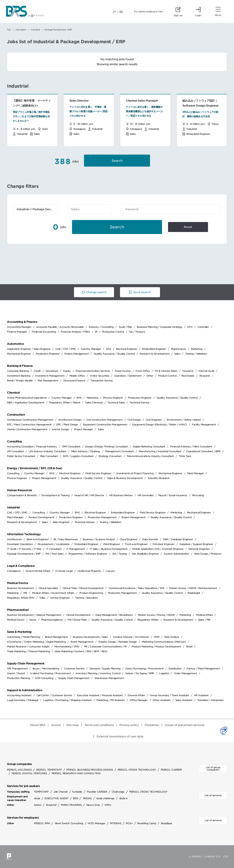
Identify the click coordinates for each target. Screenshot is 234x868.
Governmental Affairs (38, 571)
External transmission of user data (120, 736)
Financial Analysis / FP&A (75, 332)
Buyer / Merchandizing (46, 668)
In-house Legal (64, 571)
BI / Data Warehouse (66, 539)
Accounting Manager (19, 327)
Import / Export (16, 673)
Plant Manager (195, 473)
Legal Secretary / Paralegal (23, 700)
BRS (75, 798)
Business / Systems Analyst (99, 539)
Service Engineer (60, 598)
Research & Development (154, 354)
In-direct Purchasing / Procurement (50, 673)
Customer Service (74, 668)
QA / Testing (120, 554)
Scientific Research (159, 478)
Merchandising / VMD (67, 646)
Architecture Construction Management (30, 420)
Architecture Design (70, 420)
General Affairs (136, 695)
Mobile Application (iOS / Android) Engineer (158, 549)
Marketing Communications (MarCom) (164, 642)
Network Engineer (199, 549)
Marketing (197, 349)
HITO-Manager (97, 823)
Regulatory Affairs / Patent (65, 402)
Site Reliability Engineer (145, 554)
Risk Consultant (49, 456)
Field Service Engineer (98, 473)
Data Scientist (150, 539)
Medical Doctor (16, 620)
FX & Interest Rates (166, 371)
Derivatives (52, 371)
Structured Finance (74, 380)
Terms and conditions (99, 725)
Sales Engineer (61, 522)
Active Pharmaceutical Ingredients (27, 398)
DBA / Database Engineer (178, 539)
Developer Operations (20, 544)
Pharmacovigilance (52, 620)
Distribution (175, 668)
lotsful (38, 805)
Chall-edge (118, 792)
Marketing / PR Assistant (110, 700)
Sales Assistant (184, 700)
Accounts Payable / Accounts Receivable (60, 327)
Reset (188, 227)
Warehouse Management (109, 678)
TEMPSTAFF (41, 792)
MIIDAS (87, 798)
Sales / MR (204, 620)
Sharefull (51, 805)
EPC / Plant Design (67, 424)
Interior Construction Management (27, 429)
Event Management (82, 642)
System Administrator (176, 554)
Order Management (185, 673)
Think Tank (185, 456)
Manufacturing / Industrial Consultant (160, 451)
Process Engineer (113, 398)
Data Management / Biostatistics (114, 615)
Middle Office (77, 376)
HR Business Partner (121, 495)
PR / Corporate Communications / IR (105, 646)
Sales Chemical (94, 402)
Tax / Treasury (137, 332)
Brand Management (56, 637)
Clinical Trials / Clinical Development (83, 588)
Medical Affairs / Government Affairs (53, 593)
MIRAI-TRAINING (71, 805)
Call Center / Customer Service (54, 695)
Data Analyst (172, 637)
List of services (213, 795)
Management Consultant (119, 451)
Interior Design (61, 429)
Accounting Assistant (19, 695)
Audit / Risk (125, 327)
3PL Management (17, 668)
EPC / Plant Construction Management (29, 424)
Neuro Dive (93, 805)
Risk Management (48, 380)
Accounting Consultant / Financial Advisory (32, 446)
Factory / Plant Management (203, 668)
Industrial (35, 30)
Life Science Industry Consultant (47, 451)
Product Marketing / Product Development (156, 646)
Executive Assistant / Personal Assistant (100, 695)
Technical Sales (116, 402)
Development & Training (55, 495)
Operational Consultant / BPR (203, 451)
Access (56, 725)
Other (150, 376)
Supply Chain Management (74, 678)
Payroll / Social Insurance (173, 495)
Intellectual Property (89, 571)
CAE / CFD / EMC (66, 349)
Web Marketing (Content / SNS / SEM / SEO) (81, 651)
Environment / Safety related (184, 420)
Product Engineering (91, 593)
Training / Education (86, 598)
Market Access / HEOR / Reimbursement (193, 588)
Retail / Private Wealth (20, 380)
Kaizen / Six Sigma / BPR (140, 673)
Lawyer (110, 571)
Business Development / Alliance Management (34, 615)
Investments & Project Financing (135, 473)
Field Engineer (112, 544)
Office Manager (139, 700)
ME (25, 593)
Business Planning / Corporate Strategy (159, 327)
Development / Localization (54, 544)
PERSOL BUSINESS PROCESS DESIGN (90, 770)
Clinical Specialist (48, 588)
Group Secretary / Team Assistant (169, 695)
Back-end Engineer (38, 539)
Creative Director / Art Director (131, 637)
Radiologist (194, 593)
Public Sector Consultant (21, 456)
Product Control (167, 376)
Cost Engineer (154, 420)
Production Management (102, 517)
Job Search (21, 30)
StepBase (166, 823)
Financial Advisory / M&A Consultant (191, 446)
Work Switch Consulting (69, 823)
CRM (157, 637)
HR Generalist (146, 495)
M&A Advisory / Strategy (86, 451)
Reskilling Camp (147, 823)
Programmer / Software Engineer (88, 554)
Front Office (143, 371)
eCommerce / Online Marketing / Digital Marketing (36, 642)
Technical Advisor (85, 522)
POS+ (129, 823)
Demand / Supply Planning (105, 668)
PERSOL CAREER (171, 770)
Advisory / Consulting (101, 327)
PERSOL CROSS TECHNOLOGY (137, 770)
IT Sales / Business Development (109, 549)
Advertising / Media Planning (23, 637)
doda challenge (105, 798)
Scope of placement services (185, 725)
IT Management (76, 549)
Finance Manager (17, 332)
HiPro (108, 805)
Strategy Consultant (110, 456)
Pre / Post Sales (54, 554)
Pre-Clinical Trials (77, 620)
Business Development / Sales (90, 637)
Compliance (14, 571)
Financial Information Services (93, 371)
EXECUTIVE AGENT (56, 798)
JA (114, 11)
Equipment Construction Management (105, 424)
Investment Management (50, 376)
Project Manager (83, 429)
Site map (72, 725)
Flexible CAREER (97, 792)
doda (37, 798)
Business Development (20, 588)
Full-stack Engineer (164, 544)
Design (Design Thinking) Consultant (106, 446)
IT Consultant (54, 549)
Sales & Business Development (125, 478)
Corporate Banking (18, 371)
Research (205, 376)
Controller (203, 327)
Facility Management (204, 424)
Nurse (33, 620)
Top (9, 30)
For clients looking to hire (148, 11)
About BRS (38, 725)
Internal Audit (206, 371)
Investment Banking (19, 376)
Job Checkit (60, 792)
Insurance (188, 371)
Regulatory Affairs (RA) (21, 598)
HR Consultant (15, 451)
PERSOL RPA (42, 823)
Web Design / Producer (208, 554)
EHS (109, 349)
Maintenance (178, 349)
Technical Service (140, 402)
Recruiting (198, 495)
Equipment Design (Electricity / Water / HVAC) (160, 424)
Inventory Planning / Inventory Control (98, 673)
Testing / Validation (196, 354)
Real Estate (188, 376)
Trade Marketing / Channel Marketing (28, 651)
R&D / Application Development (26, 402)
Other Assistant (162, 700)
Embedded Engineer (154, 349)
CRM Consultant (71, 446)
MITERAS (116, 823)
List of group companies (213, 768)
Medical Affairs (204, 615)
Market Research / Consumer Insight (28, 646)
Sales (177, 354)
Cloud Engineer (128, 539)
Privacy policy (129, 725)
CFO (190, 327)
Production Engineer (48, 354)
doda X (123, 798)
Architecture (14, 539)
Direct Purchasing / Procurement (144, 668)
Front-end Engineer (136, 544)
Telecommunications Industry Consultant (150, 456)
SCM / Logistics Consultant (78, 456)
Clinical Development (78, 615)
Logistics (164, 673)
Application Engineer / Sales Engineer (29, 349)
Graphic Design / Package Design (117, 642)
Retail (189, 646)
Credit (37, 371)
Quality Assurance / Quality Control (114, 354)
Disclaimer (152, 725)
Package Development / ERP (24, 554)
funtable (77, 792)
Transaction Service (102, 380)
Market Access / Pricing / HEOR (156, 615)
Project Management (76, 354)
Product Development (41, 517)
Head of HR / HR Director (89, 495)
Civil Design (134, 420)
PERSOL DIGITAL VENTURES (29, 773)
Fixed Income (123, 371)
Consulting (13, 473)
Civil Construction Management (104, 420)
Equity (67, 371)
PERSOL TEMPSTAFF (49, 770)
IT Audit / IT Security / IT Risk (24, 549)
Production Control (113, 332)
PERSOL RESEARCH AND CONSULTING (76, 773)
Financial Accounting (44, 332)
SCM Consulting (44, 678)
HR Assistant (201, 695)
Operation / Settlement (128, 376)
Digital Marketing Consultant (149, 446)
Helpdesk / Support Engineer (196, 544)
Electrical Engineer (127, 349)
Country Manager (91, 349)
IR (96, 332)
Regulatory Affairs (148, 620)
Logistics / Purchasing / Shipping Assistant (67, 700)
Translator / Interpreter (210, 700)
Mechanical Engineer (19, 354)
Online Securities (100, 376)
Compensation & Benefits (22, 495)
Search (117, 161)
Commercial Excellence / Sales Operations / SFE (136, 588)
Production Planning (19, 678)
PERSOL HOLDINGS (19, 770)
